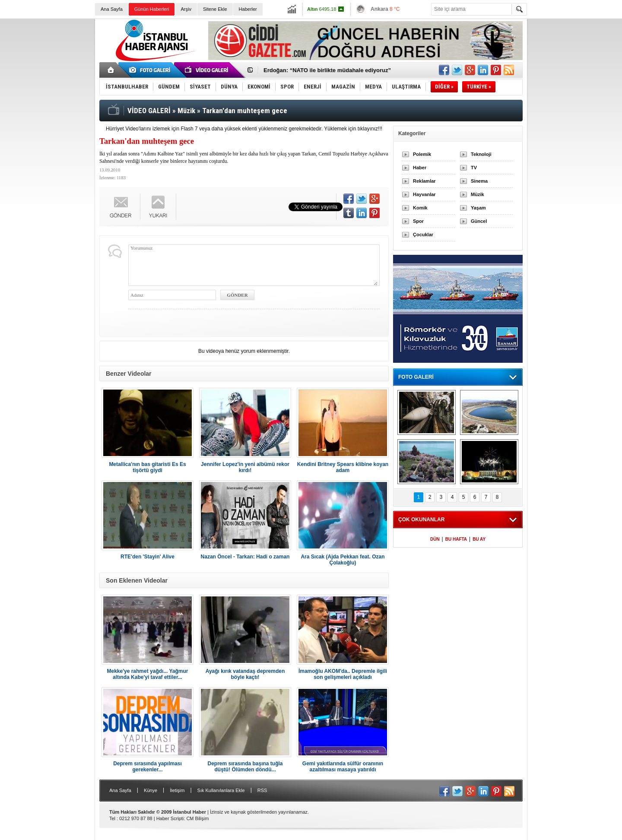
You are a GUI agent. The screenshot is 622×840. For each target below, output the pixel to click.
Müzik (478, 194)
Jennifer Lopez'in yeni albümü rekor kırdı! (245, 467)
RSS (262, 790)
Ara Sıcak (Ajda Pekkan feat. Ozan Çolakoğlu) (343, 560)
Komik (420, 208)
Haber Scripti (170, 818)
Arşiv (186, 9)
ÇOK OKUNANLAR (421, 520)
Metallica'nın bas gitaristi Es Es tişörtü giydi (147, 467)
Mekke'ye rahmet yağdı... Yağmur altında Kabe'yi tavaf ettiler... (147, 674)
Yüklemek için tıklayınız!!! (353, 129)
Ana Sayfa (112, 9)
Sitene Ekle (215, 9)
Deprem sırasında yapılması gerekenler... (148, 767)
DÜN (435, 539)
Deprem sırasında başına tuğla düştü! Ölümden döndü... (245, 767)
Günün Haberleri (152, 9)
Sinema (479, 181)
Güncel (479, 221)
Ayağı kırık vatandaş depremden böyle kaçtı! (245, 674)
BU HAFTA (456, 539)
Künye (151, 790)
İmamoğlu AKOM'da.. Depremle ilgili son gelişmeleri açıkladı (343, 674)
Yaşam (478, 208)
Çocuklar (423, 235)
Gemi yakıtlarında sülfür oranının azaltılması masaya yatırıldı (343, 767)
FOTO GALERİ (416, 377)
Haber (420, 168)
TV (474, 168)
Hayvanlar (424, 194)
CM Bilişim (197, 818)
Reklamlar (424, 181)
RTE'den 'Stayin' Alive (148, 557)
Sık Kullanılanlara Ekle (221, 790)
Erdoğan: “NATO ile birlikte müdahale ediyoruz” (327, 70)
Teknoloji (481, 154)
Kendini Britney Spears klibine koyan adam (343, 467)
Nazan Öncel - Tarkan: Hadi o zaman (245, 557)
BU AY (479, 539)
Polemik (422, 154)
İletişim (177, 790)
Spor (418, 221)
